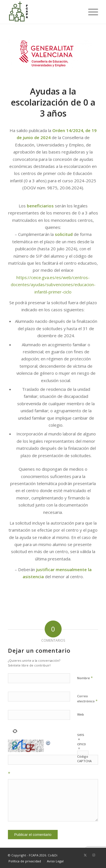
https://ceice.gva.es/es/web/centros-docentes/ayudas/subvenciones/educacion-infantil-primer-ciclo (53, 285)
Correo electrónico (87, 699)
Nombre (85, 678)
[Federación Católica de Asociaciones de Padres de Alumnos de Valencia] (44, 12)
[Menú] (90, 12)
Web (81, 714)
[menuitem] (90, 12)
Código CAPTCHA (84, 759)
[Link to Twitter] (85, 855)
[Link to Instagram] (94, 855)
